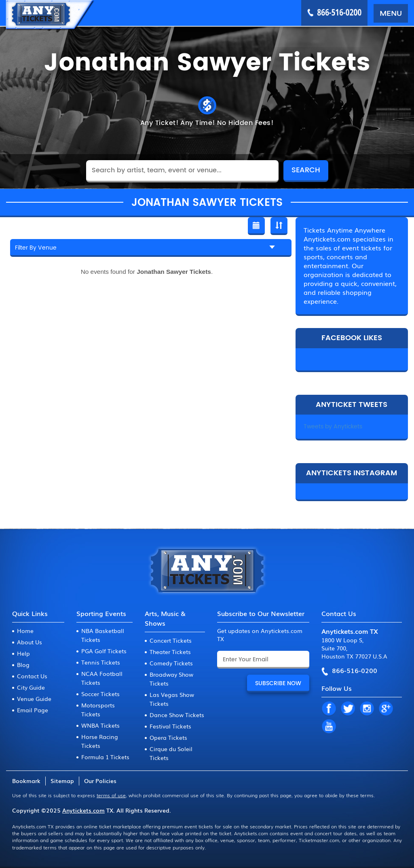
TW (348, 709)
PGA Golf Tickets (104, 651)
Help (23, 653)
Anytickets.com (83, 810)
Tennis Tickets (101, 662)
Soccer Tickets (100, 694)
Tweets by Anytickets (333, 427)
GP (386, 709)
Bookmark (26, 781)
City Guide (31, 687)
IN (367, 709)
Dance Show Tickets (177, 715)
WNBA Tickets (100, 725)
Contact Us (32, 676)
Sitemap (62, 781)
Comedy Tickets (171, 663)
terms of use (111, 795)
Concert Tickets (171, 640)
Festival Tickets (170, 726)
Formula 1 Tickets (105, 757)
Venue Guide (34, 699)
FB (329, 709)
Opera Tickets (168, 737)
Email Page (33, 710)
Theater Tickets (170, 652)
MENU (391, 13)
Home (25, 631)
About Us (30, 642)
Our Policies (100, 781)
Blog (23, 665)
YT (329, 727)
